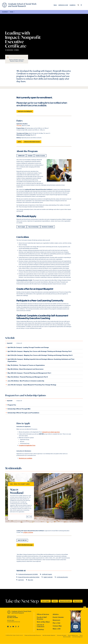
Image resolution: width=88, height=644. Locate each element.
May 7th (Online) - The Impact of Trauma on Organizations (25, 365)
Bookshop (40, 629)
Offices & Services (43, 614)
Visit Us (55, 601)
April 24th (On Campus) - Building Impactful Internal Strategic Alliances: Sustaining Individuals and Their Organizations (40, 360)
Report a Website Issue (73, 635)
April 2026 (21, 580)
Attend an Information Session (32, 142)
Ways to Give (78, 601)
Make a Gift (57, 629)
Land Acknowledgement (77, 637)
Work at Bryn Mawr (43, 622)
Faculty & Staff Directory (42, 618)
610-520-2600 (11, 620)
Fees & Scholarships (33, 227)
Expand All (10, 343)
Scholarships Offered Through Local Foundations (22, 413)
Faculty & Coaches (40, 156)
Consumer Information (62, 635)
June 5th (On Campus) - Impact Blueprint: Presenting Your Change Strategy (31, 385)
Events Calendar (58, 617)
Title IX (81, 635)
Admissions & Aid (63, 5)
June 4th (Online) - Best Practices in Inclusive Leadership (25, 381)
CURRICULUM (21, 156)
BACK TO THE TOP (22, 540)
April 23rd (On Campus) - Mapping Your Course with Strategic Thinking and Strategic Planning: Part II (39, 355)
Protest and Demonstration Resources (33, 635)
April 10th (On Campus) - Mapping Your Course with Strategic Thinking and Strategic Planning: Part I (38, 351)
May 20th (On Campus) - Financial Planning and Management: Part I (28, 373)
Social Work (5, 12)
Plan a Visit (56, 623)
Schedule (30, 156)
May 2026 (30, 580)
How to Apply (22, 227)
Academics (73, 5)
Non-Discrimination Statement (49, 635)
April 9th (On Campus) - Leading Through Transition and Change (27, 347)
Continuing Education (62, 577)
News (55, 5)
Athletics (56, 614)
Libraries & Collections (41, 626)
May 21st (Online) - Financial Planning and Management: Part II (26, 377)
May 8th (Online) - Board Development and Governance (24, 369)
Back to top (85, 608)
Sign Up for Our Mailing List (25, 111)
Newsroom (56, 620)
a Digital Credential (28, 532)
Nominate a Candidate (48, 227)
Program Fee (11, 405)
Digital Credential (48, 577)
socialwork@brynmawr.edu (14, 622)
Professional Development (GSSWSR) (28, 574)
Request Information (65, 601)
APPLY (20, 142)
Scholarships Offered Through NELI (18, 409)
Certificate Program (47, 574)
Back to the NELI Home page (25, 545)
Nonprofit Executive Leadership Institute (29, 577)
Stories (12, 12)
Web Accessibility (67, 637)
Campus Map (57, 626)
